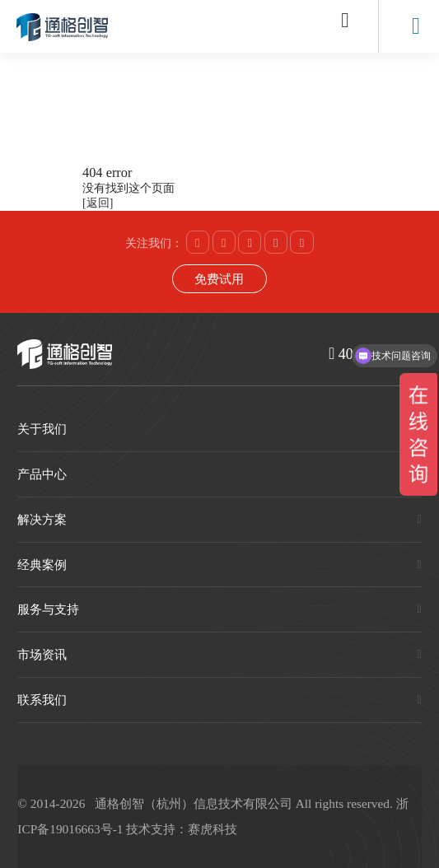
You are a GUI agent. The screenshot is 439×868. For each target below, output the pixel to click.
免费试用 (219, 279)
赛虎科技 (212, 829)
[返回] (98, 203)
